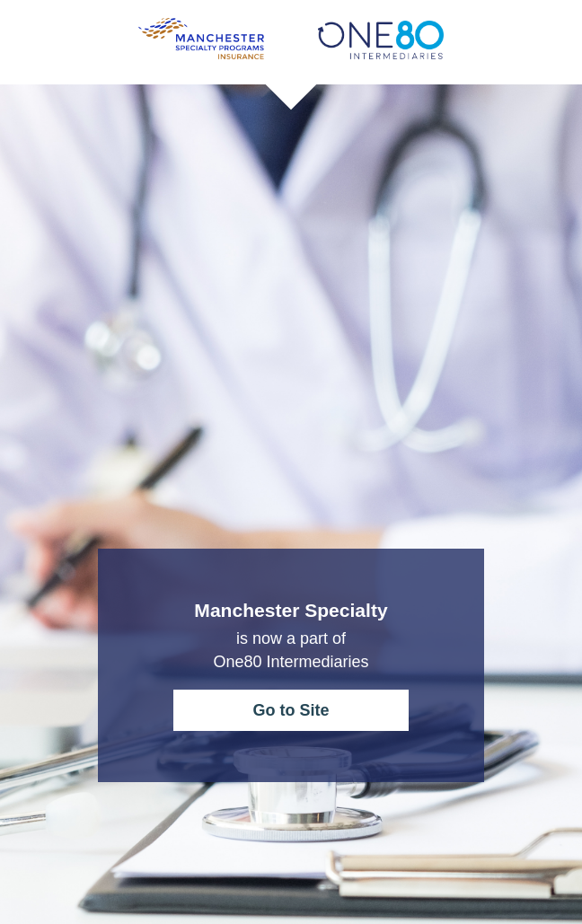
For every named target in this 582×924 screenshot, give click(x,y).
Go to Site (291, 710)
